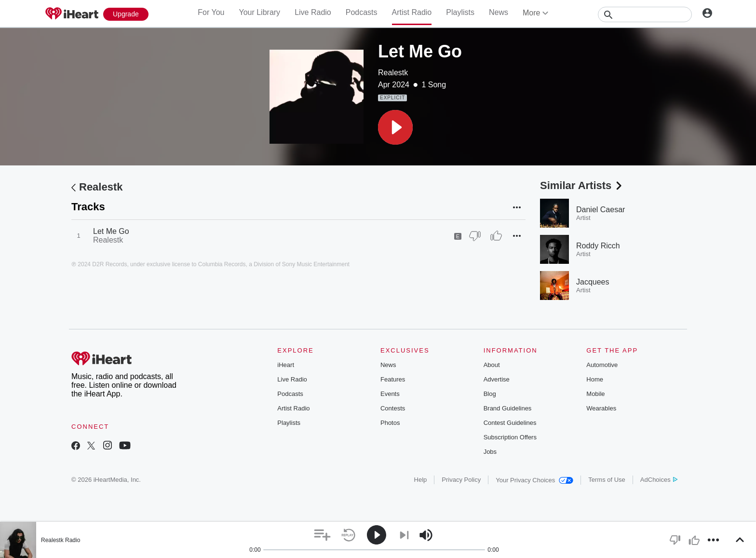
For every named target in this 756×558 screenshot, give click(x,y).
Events (390, 394)
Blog (490, 394)
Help (421, 480)
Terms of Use (607, 480)
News (499, 12)
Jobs (490, 452)
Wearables (601, 408)
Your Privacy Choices (534, 480)
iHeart (286, 365)
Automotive (602, 365)
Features (393, 379)
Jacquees (593, 282)
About (492, 365)
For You (211, 12)
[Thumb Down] (475, 236)
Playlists (460, 12)
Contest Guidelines (510, 423)
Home (595, 379)
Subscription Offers (510, 437)
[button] (395, 127)
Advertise (497, 379)
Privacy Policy (461, 480)
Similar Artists (582, 185)
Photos (390, 423)
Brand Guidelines (508, 408)
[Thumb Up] (496, 236)
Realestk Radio (61, 540)
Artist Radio (412, 12)
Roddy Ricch (598, 246)
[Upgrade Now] (126, 14)
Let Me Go (111, 231)
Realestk (393, 73)
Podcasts (362, 12)
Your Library (259, 12)
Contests (393, 408)
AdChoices (659, 480)
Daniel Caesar (601, 210)
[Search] (645, 14)
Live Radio (313, 12)
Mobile (595, 394)
